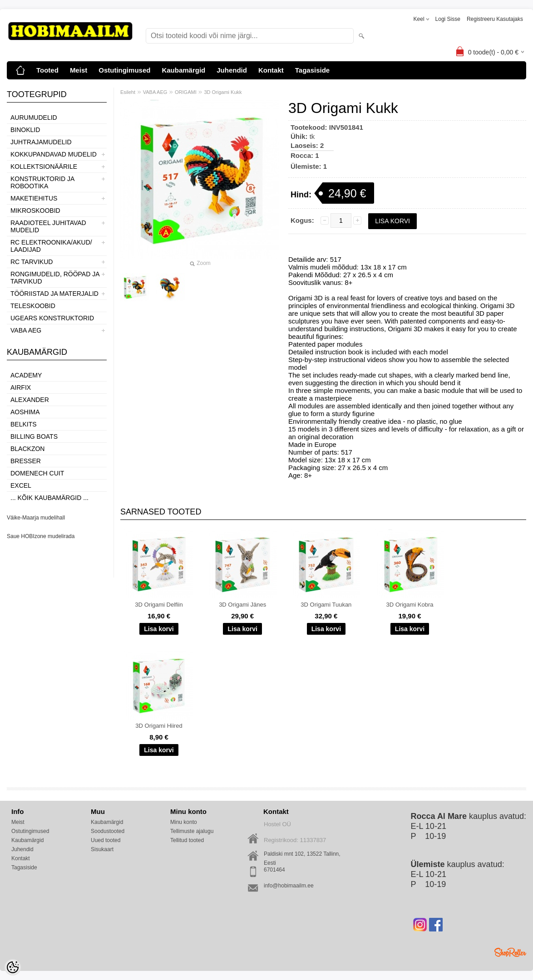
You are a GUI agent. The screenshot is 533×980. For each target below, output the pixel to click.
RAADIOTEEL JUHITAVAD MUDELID (48, 226)
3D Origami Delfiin (159, 605)
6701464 (274, 870)
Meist (79, 70)
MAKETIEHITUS (34, 198)
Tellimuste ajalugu (192, 831)
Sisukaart (102, 849)
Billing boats (34, 436)
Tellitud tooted (187, 840)
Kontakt (271, 70)
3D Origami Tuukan (326, 605)
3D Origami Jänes (242, 605)
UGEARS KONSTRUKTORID (52, 318)
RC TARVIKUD (32, 262)
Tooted (47, 70)
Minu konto (184, 822)
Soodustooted (108, 831)
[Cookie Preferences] (13, 967)
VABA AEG (26, 330)
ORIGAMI (186, 92)
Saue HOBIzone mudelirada (41, 536)
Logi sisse (448, 19)
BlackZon (27, 449)
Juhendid (232, 70)
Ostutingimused (124, 70)
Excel (21, 485)
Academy (26, 375)
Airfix (21, 387)
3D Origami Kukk (223, 92)
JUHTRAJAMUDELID (41, 142)
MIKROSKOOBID (35, 211)
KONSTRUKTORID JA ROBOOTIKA (42, 182)
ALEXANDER (30, 400)
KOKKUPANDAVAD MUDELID (54, 154)
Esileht (128, 92)
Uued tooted (106, 840)
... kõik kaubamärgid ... (49, 498)
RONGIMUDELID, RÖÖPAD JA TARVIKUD (55, 278)
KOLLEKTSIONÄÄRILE (44, 167)
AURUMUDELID (34, 118)
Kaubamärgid (183, 70)
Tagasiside (312, 70)
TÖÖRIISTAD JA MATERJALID (54, 294)
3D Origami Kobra (410, 605)
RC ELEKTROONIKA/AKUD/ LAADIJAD (51, 246)
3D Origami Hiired (159, 726)
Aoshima (25, 412)
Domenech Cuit (37, 473)
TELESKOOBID (33, 306)
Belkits (24, 424)
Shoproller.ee (510, 952)
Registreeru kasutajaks (495, 19)
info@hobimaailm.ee (289, 886)
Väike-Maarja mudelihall (36, 518)
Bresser (26, 461)
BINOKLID (25, 130)
